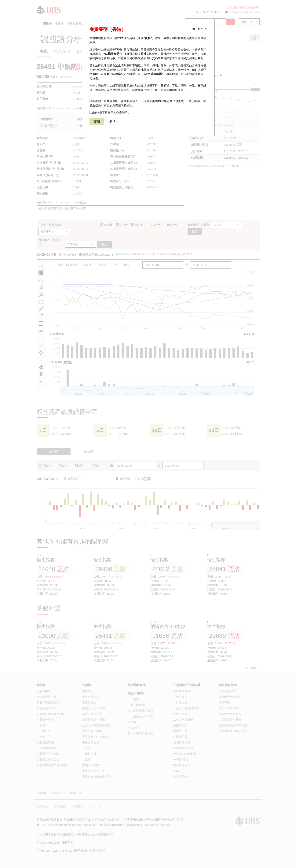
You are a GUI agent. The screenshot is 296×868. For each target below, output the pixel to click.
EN (205, 29)
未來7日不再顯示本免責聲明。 (110, 113)
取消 (112, 122)
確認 (97, 122)
